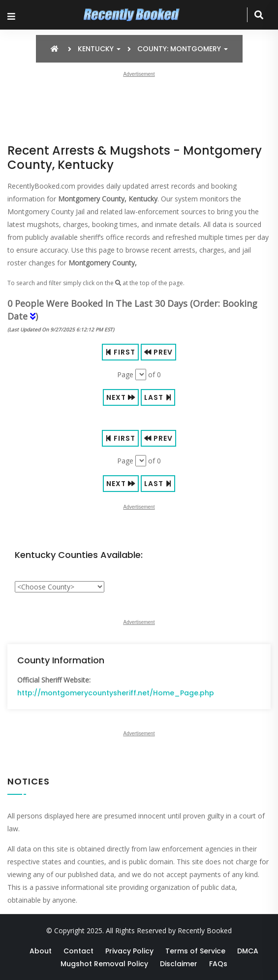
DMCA (248, 951)
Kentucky (99, 49)
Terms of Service (195, 951)
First (120, 352)
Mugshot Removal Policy (104, 964)
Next (121, 397)
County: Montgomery (183, 49)
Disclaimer (179, 964)
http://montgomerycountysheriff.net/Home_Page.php (116, 693)
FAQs (218, 964)
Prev (158, 352)
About (41, 951)
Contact (78, 951)
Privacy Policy (129, 951)
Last (158, 397)
